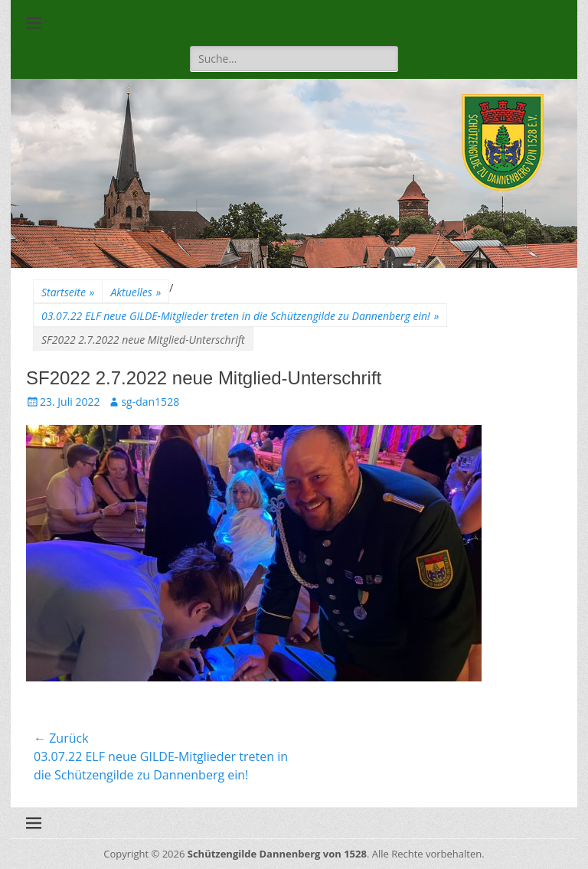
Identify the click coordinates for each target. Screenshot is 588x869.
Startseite (68, 292)
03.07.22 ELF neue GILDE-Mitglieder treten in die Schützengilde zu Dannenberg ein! (240, 316)
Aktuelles (136, 292)
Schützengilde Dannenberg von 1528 (277, 854)
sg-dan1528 (150, 402)
